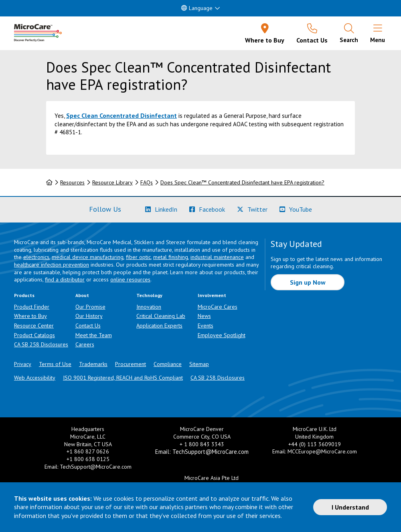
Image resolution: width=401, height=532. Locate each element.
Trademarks (93, 364)
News (204, 316)
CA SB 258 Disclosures (41, 344)
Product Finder (32, 307)
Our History (89, 316)
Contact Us (88, 326)
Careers (85, 344)
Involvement (212, 295)
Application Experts (159, 326)
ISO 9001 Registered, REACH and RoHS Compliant (123, 378)
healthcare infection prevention (52, 265)
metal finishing (171, 257)
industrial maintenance (217, 257)
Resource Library (112, 182)
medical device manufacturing (88, 257)
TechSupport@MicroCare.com (96, 467)
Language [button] (197, 8)
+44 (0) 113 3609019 (315, 444)
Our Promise (90, 307)
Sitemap (199, 364)
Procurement (131, 364)
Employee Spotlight (222, 335)
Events (206, 326)
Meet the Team (94, 335)
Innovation (149, 307)
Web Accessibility (35, 378)
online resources (130, 279)
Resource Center (34, 326)
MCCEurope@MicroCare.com (322, 451)
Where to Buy (30, 316)
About (82, 295)
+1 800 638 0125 (88, 459)
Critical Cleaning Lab (161, 316)
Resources (72, 182)
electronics (36, 257)
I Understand (350, 507)
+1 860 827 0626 (88, 451)
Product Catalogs (34, 335)
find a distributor (65, 279)
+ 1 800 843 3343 (202, 444)
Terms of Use (55, 364)
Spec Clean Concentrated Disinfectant (122, 115)
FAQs (147, 182)
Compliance (168, 364)
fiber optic (138, 257)
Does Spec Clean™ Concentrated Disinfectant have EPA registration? (242, 182)
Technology (149, 295)
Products (24, 295)
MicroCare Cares (218, 307)
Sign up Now (308, 282)
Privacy (23, 364)
